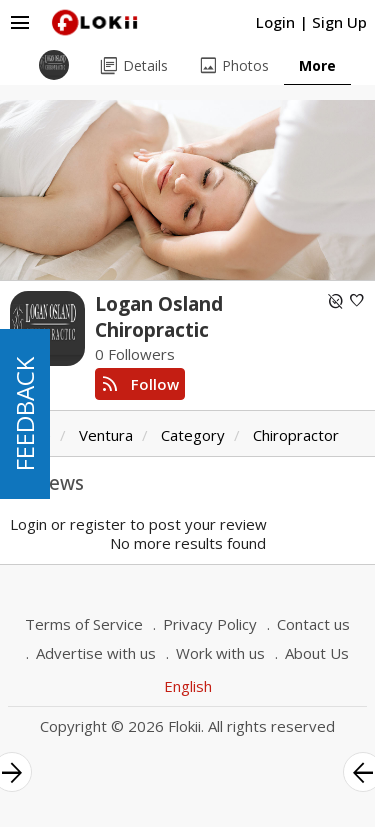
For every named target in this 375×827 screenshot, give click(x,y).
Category (193, 435)
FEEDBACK (24, 414)
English (188, 686)
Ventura (106, 435)
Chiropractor (296, 435)
